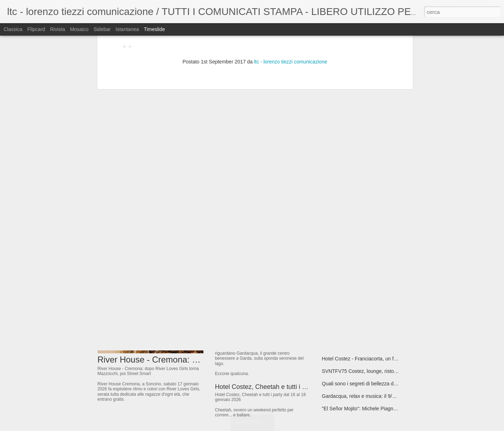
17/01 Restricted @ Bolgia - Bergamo (363, 309)
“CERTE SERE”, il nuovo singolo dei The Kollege (376, 271)
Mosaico (79, 29)
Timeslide (154, 29)
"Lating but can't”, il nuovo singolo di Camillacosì (375, 284)
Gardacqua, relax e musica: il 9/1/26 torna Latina (376, 396)
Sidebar (102, 29)
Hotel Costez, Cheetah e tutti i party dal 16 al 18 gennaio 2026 (303, 387)
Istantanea (127, 29)
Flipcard (36, 29)
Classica (13, 29)
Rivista (57, 29)
